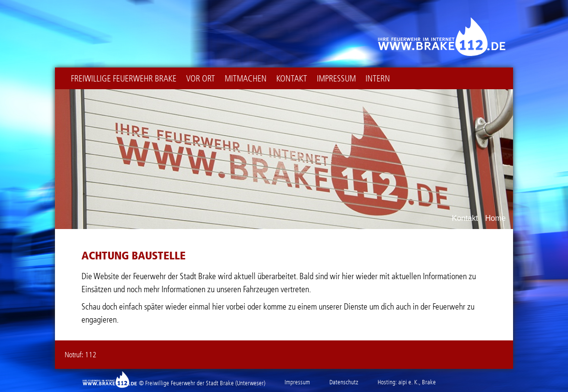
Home (495, 218)
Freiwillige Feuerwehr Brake (124, 79)
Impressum (336, 79)
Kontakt (292, 79)
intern (378, 79)
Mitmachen (246, 79)
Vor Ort (201, 79)
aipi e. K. (409, 382)
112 (91, 355)
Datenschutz (344, 382)
